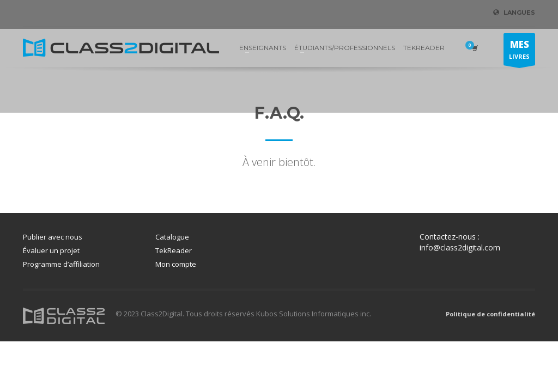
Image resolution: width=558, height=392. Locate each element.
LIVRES (519, 52)
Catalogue (172, 237)
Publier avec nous (53, 237)
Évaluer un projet (51, 250)
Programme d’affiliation (61, 264)
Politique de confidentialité (490, 314)
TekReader (174, 250)
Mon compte (176, 264)
